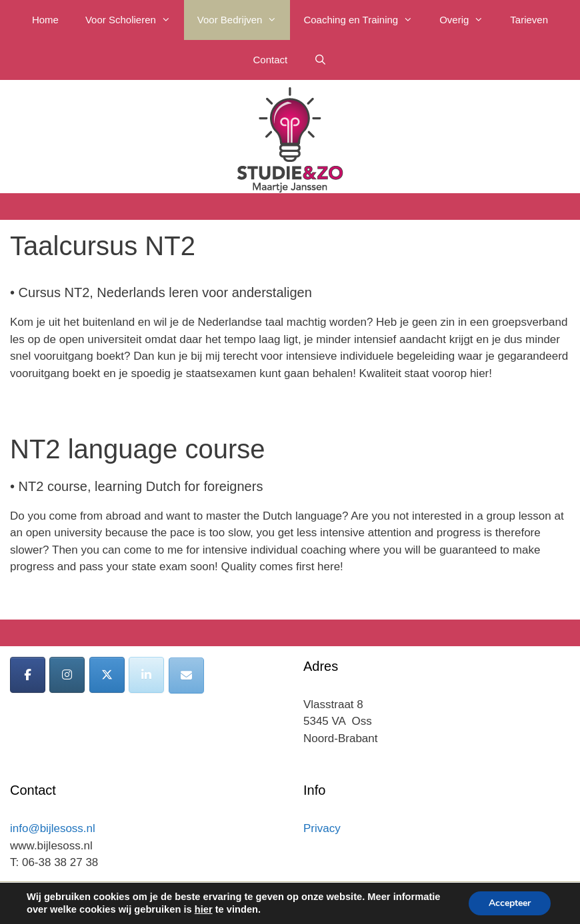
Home (45, 20)
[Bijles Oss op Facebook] (28, 675)
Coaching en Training (365, 20)
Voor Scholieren (135, 20)
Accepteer (510, 903)
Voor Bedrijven (244, 20)
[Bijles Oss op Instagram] (67, 675)
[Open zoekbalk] (320, 60)
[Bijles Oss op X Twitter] (107, 675)
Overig (468, 20)
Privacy (322, 828)
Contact (271, 60)
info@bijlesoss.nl (53, 828)
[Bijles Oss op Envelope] (186, 676)
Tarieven (529, 20)
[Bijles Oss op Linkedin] (146, 675)
